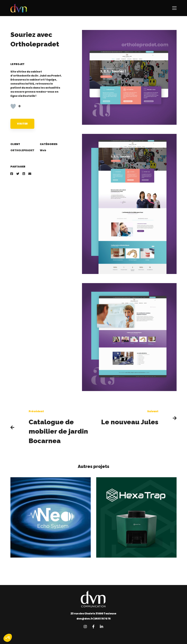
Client (15, 144)
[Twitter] (18, 174)
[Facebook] (12, 174)
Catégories (49, 144)
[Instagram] (85, 627)
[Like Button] (13, 106)
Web (43, 150)
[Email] (30, 174)
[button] (8, 638)
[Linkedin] (24, 174)
